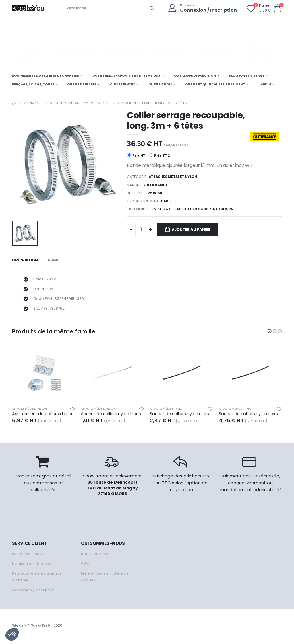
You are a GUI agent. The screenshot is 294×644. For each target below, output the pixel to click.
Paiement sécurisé (30, 556)
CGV (85, 566)
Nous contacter (95, 556)
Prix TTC (160, 156)
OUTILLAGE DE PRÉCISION (195, 75)
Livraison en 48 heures (33, 566)
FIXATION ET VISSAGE (247, 75)
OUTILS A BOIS (160, 84)
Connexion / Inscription (207, 10)
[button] (277, 8)
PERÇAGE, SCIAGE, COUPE (33, 84)
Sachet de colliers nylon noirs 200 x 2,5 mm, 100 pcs (181, 417)
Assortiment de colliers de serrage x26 (44, 417)
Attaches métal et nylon (72, 103)
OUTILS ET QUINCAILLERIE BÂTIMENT (215, 84)
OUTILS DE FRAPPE (82, 84)
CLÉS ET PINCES (122, 84)
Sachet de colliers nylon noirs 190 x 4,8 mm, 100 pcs (250, 417)
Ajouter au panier (194, 230)
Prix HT (136, 156)
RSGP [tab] (54, 260)
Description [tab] (25, 260)
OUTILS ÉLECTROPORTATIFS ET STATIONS (126, 75)
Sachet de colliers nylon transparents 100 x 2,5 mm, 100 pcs (113, 417)
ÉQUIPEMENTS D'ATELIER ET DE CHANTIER (46, 75)
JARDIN (265, 84)
